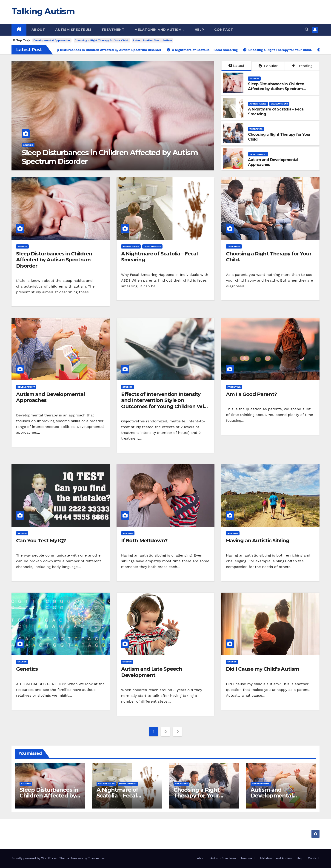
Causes (22, 662)
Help (199, 30)
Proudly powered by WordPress (35, 858)
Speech (22, 533)
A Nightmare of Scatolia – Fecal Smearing (159, 257)
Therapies (256, 129)
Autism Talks (258, 104)
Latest (236, 66)
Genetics (27, 669)
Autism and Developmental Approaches (50, 397)
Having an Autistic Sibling (258, 541)
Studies (28, 145)
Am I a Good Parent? (251, 394)
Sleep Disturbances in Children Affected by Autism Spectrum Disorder (110, 157)
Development (280, 104)
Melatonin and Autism (158, 30)
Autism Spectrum (73, 30)
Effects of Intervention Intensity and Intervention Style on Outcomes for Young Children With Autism (165, 403)
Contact (224, 30)
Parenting (234, 387)
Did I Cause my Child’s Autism (262, 669)
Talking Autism (43, 11)
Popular (268, 66)
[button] (307, 30)
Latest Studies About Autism (153, 40)
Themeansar (97, 858)
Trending (302, 66)
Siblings (128, 533)
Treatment (113, 30)
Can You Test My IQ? (41, 541)
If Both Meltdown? (144, 541)
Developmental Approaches (52, 40)
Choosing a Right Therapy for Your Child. (102, 40)
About (38, 30)
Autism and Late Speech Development (152, 672)
